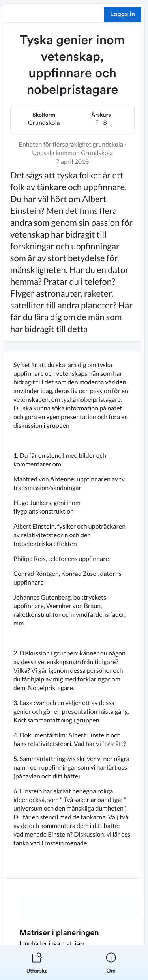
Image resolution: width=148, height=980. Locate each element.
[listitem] (37, 963)
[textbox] (72, 615)
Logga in (123, 15)
